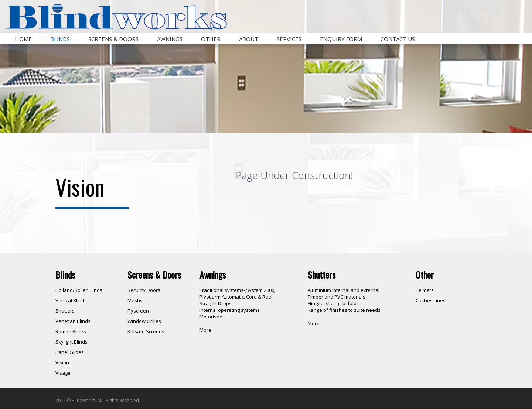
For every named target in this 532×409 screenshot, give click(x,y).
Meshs (135, 300)
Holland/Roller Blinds (79, 290)
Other (211, 39)
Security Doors (144, 290)
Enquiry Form (341, 39)
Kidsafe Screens (146, 331)
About (249, 39)
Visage (63, 373)
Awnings (170, 39)
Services (289, 39)
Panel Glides (70, 352)
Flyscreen (138, 311)
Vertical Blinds (71, 300)
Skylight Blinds (71, 342)
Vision (62, 362)
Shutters (65, 311)
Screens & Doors (113, 39)
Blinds (60, 39)
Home (23, 39)
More (205, 330)
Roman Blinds (71, 331)
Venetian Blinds (73, 321)
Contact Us (398, 39)
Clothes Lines (431, 300)
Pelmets (425, 290)
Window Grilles (144, 321)
